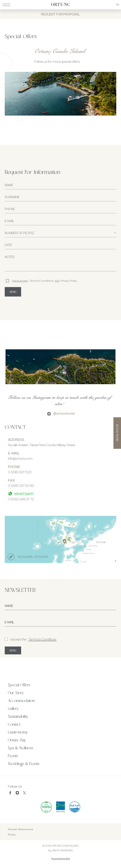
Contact (14, 725)
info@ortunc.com (20, 458)
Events (13, 756)
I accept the (31, 639)
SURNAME (12, 197)
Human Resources (21, 829)
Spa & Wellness (20, 748)
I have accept (20, 281)
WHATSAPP (21, 494)
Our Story (16, 693)
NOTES (10, 257)
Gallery (13, 709)
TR (117, 5)
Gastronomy (18, 732)
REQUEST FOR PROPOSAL (60, 14)
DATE (8, 245)
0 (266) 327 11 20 (20, 472)
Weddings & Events (24, 764)
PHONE (10, 209)
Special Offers (19, 685)
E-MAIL (9, 221)
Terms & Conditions (42, 639)
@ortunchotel (64, 413)
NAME (9, 185)
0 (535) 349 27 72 (21, 499)
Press (12, 835)
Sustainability (18, 717)
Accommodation (21, 701)
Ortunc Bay (17, 740)
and (57, 281)
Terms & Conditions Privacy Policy (41, 281)
